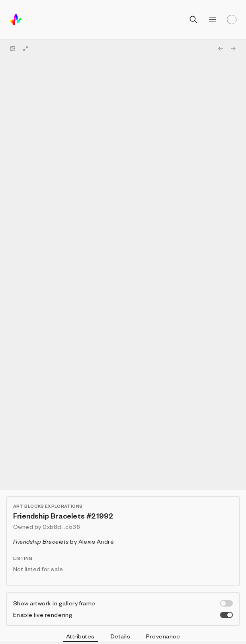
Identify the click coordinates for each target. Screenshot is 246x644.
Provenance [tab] (163, 636)
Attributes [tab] (80, 637)
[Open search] (193, 20)
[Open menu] (213, 20)
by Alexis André (63, 541)
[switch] (226, 603)
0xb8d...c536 (61, 527)
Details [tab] (120, 636)
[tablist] (123, 637)
